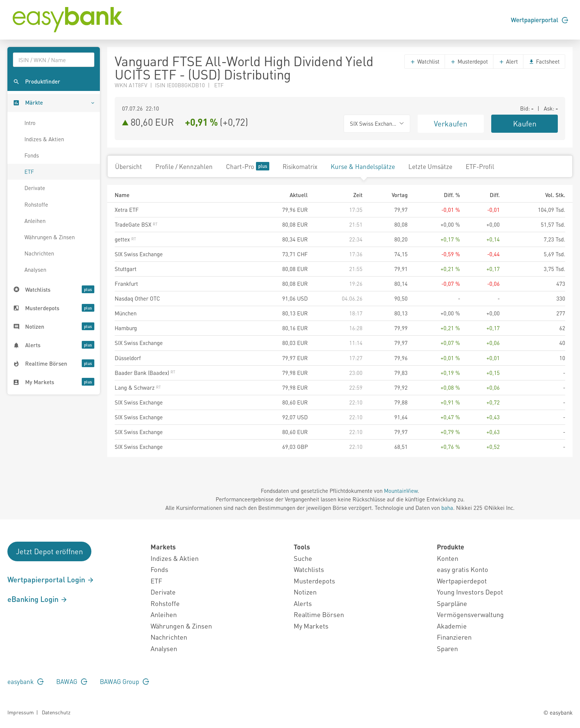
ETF (29, 172)
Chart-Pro (248, 166)
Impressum (21, 712)
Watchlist (425, 61)
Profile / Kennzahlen (184, 166)
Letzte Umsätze (430, 166)
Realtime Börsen (319, 614)
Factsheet (544, 61)
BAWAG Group (124, 681)
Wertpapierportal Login (51, 579)
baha (447, 508)
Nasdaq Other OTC (137, 298)
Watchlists (309, 569)
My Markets (311, 626)
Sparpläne (452, 603)
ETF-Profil (480, 166)
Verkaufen (451, 123)
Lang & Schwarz (138, 387)
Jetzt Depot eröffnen (49, 551)
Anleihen (35, 221)
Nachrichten (39, 253)
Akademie (452, 626)
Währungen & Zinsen (50, 237)
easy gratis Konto (463, 569)
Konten (448, 558)
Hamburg (126, 328)
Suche (303, 558)
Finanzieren (454, 637)
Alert (508, 61)
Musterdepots (314, 581)
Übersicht (129, 166)
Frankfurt (126, 284)
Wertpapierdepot (462, 581)
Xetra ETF (127, 210)
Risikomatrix (300, 166)
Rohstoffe (36, 204)
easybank (26, 681)
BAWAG (72, 681)
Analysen (35, 270)
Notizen (305, 592)
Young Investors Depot (470, 592)
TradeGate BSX (136, 224)
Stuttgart (126, 269)
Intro (30, 123)
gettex (125, 239)
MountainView (401, 491)
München (126, 313)
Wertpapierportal (539, 20)
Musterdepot (469, 61)
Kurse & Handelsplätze (363, 166)
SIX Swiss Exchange (139, 254)
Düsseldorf (128, 358)
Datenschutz (56, 712)
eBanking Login (38, 599)
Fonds (32, 155)
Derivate (35, 188)
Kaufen (525, 123)
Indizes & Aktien (44, 139)
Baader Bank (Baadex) (145, 373)
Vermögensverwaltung (470, 614)
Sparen (447, 648)
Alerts (303, 603)
